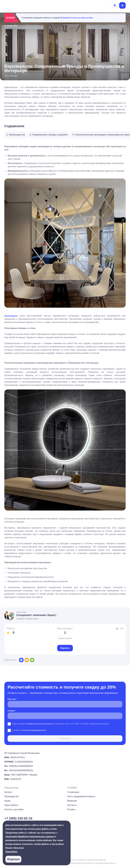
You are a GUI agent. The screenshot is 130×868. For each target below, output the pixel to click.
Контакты (72, 805)
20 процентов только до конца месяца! (77, 18)
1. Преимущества (16, 135)
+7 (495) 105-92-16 (18, 818)
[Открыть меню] (122, 5)
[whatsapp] (32, 660)
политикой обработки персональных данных (30, 837)
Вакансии (72, 801)
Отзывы (71, 809)
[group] (125, 856)
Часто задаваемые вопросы (81, 796)
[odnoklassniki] (27, 660)
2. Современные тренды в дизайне (49, 135)
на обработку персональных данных (39, 724)
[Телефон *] (65, 716)
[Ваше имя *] (65, 704)
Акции (7, 801)
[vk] (21, 660)
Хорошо (13, 859)
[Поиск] (115, 5)
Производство (11, 796)
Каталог (8, 792)
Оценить (65, 648)
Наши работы (11, 805)
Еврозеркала (11, 316)
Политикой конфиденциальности (34, 730)
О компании (73, 792)
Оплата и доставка (14, 809)
